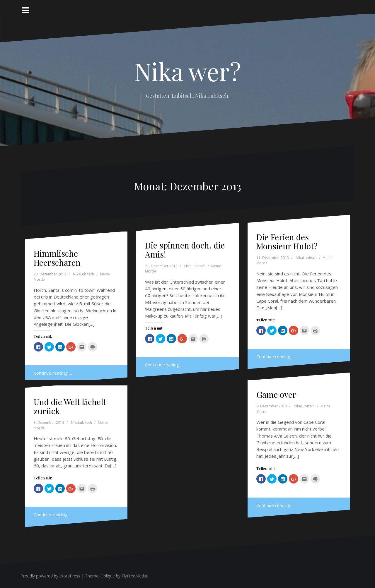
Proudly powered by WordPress (50, 576)
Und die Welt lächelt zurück (70, 406)
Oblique (108, 576)
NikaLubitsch (83, 274)
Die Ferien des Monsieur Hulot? (287, 241)
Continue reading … (53, 373)
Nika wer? (188, 71)
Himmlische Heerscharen (57, 258)
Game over (276, 394)
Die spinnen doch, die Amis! (185, 250)
